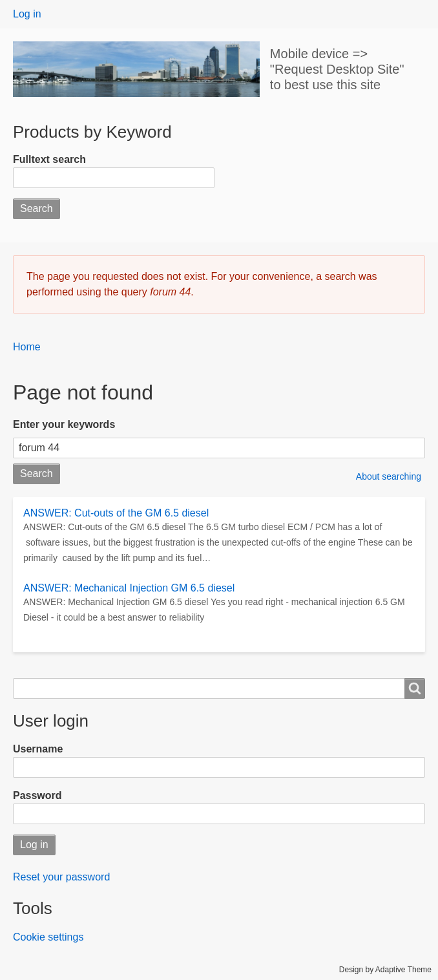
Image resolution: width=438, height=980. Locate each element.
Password (37, 795)
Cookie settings (48, 937)
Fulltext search (49, 159)
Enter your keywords (64, 424)
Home (27, 347)
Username (38, 749)
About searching (389, 476)
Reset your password (61, 877)
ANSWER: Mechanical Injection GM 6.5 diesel (129, 588)
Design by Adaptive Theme (385, 970)
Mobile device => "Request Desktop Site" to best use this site (337, 69)
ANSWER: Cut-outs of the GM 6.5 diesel (116, 513)
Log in (27, 14)
